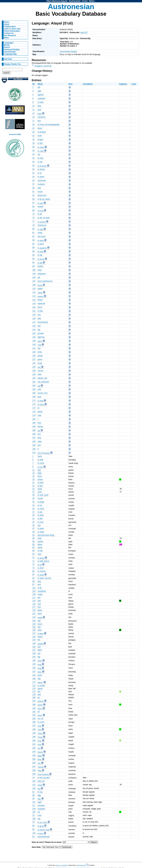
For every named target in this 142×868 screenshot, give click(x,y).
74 (33, 214)
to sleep (41, 532)
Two (39, 730)
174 (34, 686)
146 (34, 647)
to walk (41, 460)
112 (34, 292)
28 (33, 132)
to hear (41, 158)
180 (34, 698)
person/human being (46, 535)
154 (34, 660)
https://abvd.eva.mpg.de (57, 1)
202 (34, 748)
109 (34, 809)
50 (33, 169)
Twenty (41, 767)
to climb (41, 405)
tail (39, 277)
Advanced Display (12, 50)
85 (33, 571)
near (39, 415)
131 (34, 785)
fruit (39, 607)
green (40, 359)
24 (33, 489)
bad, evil (41, 781)
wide (40, 374)
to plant (41, 244)
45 (33, 525)
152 (34, 363)
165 (34, 781)
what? (40, 705)
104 (34, 274)
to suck (41, 522)
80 (33, 229)
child (40, 538)
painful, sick (42, 378)
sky (39, 819)
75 (33, 218)
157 (34, 672)
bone (40, 476)
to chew (41, 147)
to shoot (41, 558)
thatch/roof (42, 195)
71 (33, 561)
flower (40, 300)
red (39, 653)
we (39, 431)
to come (41, 463)
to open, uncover (44, 578)
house (40, 192)
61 (33, 192)
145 (34, 643)
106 (34, 594)
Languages (9, 43)
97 (33, 584)
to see (40, 162)
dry (39, 789)
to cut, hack (42, 822)
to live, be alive (44, 778)
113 (34, 296)
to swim (41, 102)
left (39, 87)
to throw (41, 259)
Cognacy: (123, 84)
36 (33, 143)
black (40, 650)
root (39, 604)
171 (34, 400)
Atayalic (74, 51)
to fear (40, 486)
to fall (40, 263)
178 (34, 695)
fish (39, 598)
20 (33, 125)
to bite (40, 519)
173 (34, 408)
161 (34, 382)
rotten (40, 293)
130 (34, 326)
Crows (85, 1)
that (39, 695)
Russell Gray (81, 865)
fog (39, 330)
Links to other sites (12, 29)
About (7, 24)
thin (39, 367)
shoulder (41, 806)
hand (40, 456)
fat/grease (42, 274)
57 (33, 184)
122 (34, 617)
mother (41, 542)
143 (34, 640)
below (40, 412)
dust (39, 110)
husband (41, 184)
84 (33, 244)
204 (34, 755)
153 (34, 657)
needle (40, 207)
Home (7, 22)
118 (34, 610)
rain (39, 627)
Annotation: (88, 84)
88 (33, 248)
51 (33, 173)
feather (41, 266)
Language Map (10, 54)
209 (34, 774)
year (39, 397)
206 (34, 763)
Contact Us (9, 33)
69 (33, 210)
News (6, 38)
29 (33, 495)
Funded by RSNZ (15, 134)
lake (39, 318)
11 (33, 110)
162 (34, 386)
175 (34, 689)
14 (33, 473)
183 (34, 423)
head (40, 489)
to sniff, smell (43, 495)
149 (34, 653)
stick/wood (42, 225)
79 (33, 225)
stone (40, 307)
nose (40, 492)
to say (40, 551)
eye (39, 525)
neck (40, 815)
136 (34, 630)
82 (33, 236)
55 (33, 837)
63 (33, 547)
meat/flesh (42, 591)
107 (34, 281)
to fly (40, 588)
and (39, 445)
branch (40, 296)
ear (39, 154)
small (40, 363)
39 (33, 151)
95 (33, 262)
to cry (40, 505)
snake (40, 594)
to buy (40, 792)
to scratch (42, 222)
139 (34, 345)
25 (33, 815)
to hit (40, 565)
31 (33, 136)
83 (33, 240)
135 (34, 337)
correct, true (43, 393)
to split (40, 229)
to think (41, 483)
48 (33, 532)
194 (34, 715)
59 (33, 542)
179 (34, 415)
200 (34, 740)
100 (34, 270)
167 (34, 802)
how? (40, 715)
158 (34, 371)
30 (33, 498)
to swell (41, 575)
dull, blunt (42, 236)
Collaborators (10, 27)
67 (33, 203)
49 (33, 166)
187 (34, 438)
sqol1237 (84, 33)
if (38, 449)
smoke (40, 644)
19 (33, 806)
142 (34, 637)
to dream (41, 169)
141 (34, 348)
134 (34, 333)
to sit (40, 173)
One (39, 726)
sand (40, 614)
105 (34, 277)
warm (40, 341)
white (40, 352)
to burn (41, 834)
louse (40, 285)
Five (39, 745)
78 (33, 822)
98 (33, 795)
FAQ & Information (12, 31)
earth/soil (41, 304)
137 (34, 633)
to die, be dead (44, 218)
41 (33, 519)
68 (33, 207)
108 (34, 285)
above (40, 689)
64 (33, 551)
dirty (39, 106)
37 (33, 512)
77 (33, 221)
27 (33, 492)
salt (39, 621)
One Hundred (43, 774)
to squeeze (42, 248)
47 (33, 528)
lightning (41, 337)
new (39, 389)
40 (33, 515)
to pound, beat (43, 830)
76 (33, 778)
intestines (41, 117)
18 (33, 479)
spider (40, 289)
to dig (40, 255)
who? (40, 709)
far (39, 698)
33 (33, 502)
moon (40, 624)
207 (34, 767)
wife (39, 188)
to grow (41, 826)
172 (34, 404)
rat (39, 812)
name (40, 547)
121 (34, 614)
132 (34, 330)
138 (34, 341)
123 (34, 311)
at (38, 408)
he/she (40, 427)
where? (41, 701)
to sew (40, 203)
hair (39, 799)
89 (33, 251)
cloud (40, 785)
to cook (41, 151)
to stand (41, 177)
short (40, 661)
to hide (40, 401)
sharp (40, 233)
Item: (71, 84)
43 (33, 154)
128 (34, 819)
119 (34, 304)
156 (34, 367)
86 (33, 826)
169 (34, 397)
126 (34, 318)
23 (33, 128)
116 (34, 300)
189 (34, 708)
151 (34, 359)
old (39, 386)
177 (34, 692)
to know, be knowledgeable (49, 125)
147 (34, 650)
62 (33, 195)
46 (33, 162)
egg (39, 795)
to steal (41, 568)
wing (40, 270)
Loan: (134, 84)
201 (34, 744)
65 (33, 554)
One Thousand (44, 453)
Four (40, 741)
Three (40, 733)
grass (40, 610)
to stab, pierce (43, 561)
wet (39, 348)
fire (39, 640)
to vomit (41, 509)
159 (34, 374)
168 (34, 679)
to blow (41, 634)
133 (34, 627)
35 (33, 509)
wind (40, 630)
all (39, 712)
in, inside (41, 686)
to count (41, 722)
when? (40, 683)
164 (34, 675)
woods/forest (43, 322)
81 (33, 233)
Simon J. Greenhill (62, 865)
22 (33, 486)
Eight (40, 756)
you (39, 434)
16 (33, 117)
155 (34, 664)
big (39, 657)
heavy (40, 637)
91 (33, 792)
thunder (41, 333)
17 (33, 121)
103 (34, 591)
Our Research (10, 35)
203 (34, 752)
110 (34, 289)
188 (34, 705)
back (40, 114)
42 (33, 522)
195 (34, 719)
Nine (40, 760)
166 (34, 393)
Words (7, 45)
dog (39, 581)
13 (33, 113)
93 (33, 829)
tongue (40, 139)
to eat (40, 512)
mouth (40, 498)
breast (40, 479)
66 (33, 199)
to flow (40, 311)
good (40, 675)
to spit (40, 143)
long (39, 665)
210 (34, 453)
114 (34, 601)
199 (34, 733)
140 (34, 788)
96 (33, 581)
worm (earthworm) (45, 281)
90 (33, 255)
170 (34, 682)
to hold (40, 252)
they (39, 438)
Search (7, 47)
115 (34, 604)
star (39, 326)
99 (33, 266)
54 (33, 180)
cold (39, 345)
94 (33, 259)
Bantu (92, 1)
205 (34, 759)
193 (34, 449)
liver (39, 121)
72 (33, 564)
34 (33, 505)
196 (34, 722)
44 (33, 158)
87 (33, 574)
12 (33, 470)
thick (40, 672)
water (40, 618)
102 (34, 812)
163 (34, 389)
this (39, 692)
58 (33, 188)
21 (33, 483)
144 (34, 833)
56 (33, 538)
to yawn (41, 528)
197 (34, 726)
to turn (40, 467)
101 (34, 588)
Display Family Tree (13, 64)
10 (33, 106)
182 (34, 419)
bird (39, 584)
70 (33, 558)
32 (33, 139)
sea (39, 315)
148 (34, 352)
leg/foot (41, 95)
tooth (40, 136)
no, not (40, 719)
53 (33, 535)
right (39, 91)
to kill (40, 214)
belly (40, 473)
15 (33, 476)
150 (34, 356)
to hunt (40, 211)
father (40, 545)
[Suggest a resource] (43, 66)
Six (39, 748)
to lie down (42, 166)
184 (34, 427)
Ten (39, 763)
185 (34, 430)
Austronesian (75, 1)
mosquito (41, 809)
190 (34, 441)
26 (33, 799)
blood (40, 128)
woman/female (44, 837)
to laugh (41, 502)
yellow (40, 356)
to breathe (42, 132)
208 (34, 770)
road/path (41, 98)
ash (39, 647)
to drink (41, 515)
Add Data (8, 59)
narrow (40, 371)
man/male (42, 180)
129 (34, 624)
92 (33, 578)
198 (34, 729)
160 (34, 378)
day (39, 679)
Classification (10, 52)
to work (41, 241)
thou (39, 423)
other (40, 441)
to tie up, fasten (44, 199)
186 (34, 434)
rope (39, 554)
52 (33, 177)
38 (33, 147)
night (40, 802)
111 (34, 598)
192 (34, 445)
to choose (42, 571)
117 (34, 607)
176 (34, 412)
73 (33, 568)
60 (33, 545)
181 (34, 701)
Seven (40, 752)
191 (34, 712)
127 (34, 322)
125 (34, 621)
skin (39, 470)
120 (34, 307)
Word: (40, 84)
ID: (34, 84)
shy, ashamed (43, 382)
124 (34, 315)
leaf (39, 601)
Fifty (39, 771)
